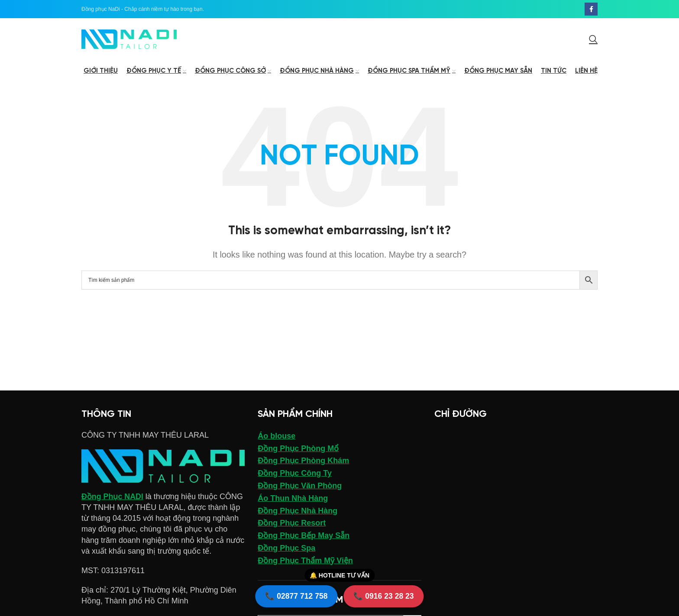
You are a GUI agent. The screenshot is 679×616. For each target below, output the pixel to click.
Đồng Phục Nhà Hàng (297, 512)
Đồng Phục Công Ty (295, 475)
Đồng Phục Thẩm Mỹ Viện (305, 562)
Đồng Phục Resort (292, 525)
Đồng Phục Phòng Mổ (298, 450)
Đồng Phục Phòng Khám (303, 462)
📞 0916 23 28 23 (385, 596)
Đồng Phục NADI (113, 498)
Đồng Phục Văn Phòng (300, 487)
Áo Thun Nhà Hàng (293, 500)
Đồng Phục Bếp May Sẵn (304, 537)
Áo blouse (276, 437)
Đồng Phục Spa (286, 549)
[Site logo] (129, 39)
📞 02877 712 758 (295, 596)
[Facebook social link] (591, 9)
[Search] (593, 40)
